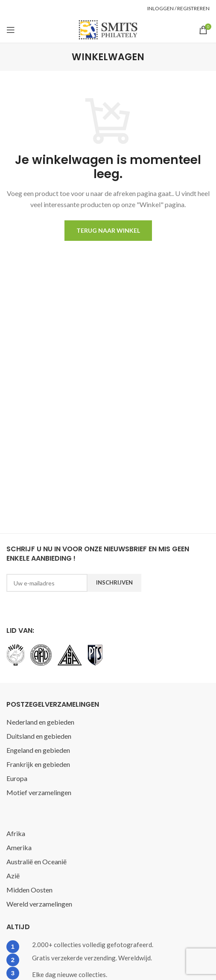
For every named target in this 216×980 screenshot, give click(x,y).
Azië (13, 876)
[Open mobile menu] (11, 30)
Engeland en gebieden (38, 750)
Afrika (16, 833)
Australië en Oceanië (36, 862)
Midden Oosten (29, 890)
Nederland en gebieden (40, 722)
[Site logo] (108, 29)
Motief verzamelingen (39, 792)
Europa (17, 778)
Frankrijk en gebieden (38, 764)
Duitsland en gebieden (39, 736)
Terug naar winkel (108, 230)
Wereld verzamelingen (39, 904)
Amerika (19, 847)
